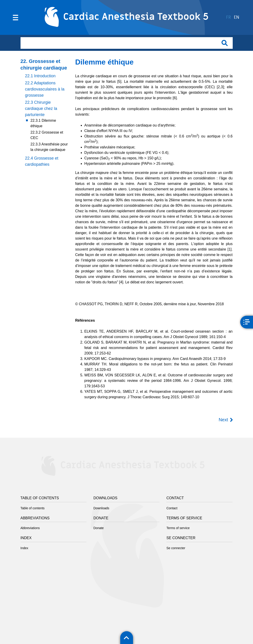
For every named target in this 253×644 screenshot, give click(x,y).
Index (24, 548)
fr (228, 17)
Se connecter (176, 548)
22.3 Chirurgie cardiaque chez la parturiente (41, 109)
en (237, 17)
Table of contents (33, 508)
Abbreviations (30, 528)
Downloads (101, 508)
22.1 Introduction (40, 76)
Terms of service (178, 528)
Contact (172, 508)
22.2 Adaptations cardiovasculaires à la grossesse (45, 89)
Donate (98, 528)
